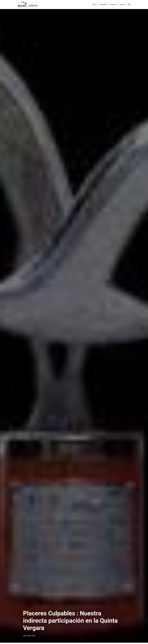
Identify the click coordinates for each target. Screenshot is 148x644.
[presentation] (97, 5)
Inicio (94, 4)
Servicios (113, 4)
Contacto (122, 4)
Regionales (103, 4)
